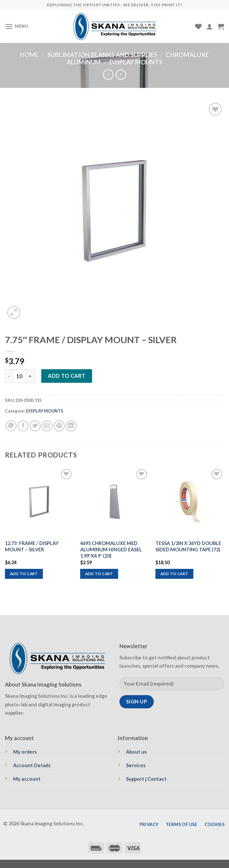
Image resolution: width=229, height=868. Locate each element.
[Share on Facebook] (23, 426)
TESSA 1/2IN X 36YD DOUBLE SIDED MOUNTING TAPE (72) (188, 546)
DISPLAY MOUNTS (136, 62)
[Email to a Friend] (47, 426)
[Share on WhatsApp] (11, 426)
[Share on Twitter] (35, 426)
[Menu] (17, 26)
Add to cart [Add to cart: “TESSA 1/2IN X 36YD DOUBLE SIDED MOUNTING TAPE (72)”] (174, 574)
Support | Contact (146, 779)
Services (136, 765)
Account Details (32, 765)
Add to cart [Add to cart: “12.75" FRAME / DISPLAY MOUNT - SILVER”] (24, 574)
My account (27, 779)
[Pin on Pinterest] (59, 426)
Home (29, 55)
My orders (25, 752)
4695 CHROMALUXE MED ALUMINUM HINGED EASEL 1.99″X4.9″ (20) (111, 550)
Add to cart (66, 376)
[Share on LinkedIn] (71, 426)
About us (136, 752)
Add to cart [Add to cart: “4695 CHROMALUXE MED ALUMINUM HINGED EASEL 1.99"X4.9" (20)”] (99, 574)
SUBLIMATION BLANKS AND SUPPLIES (102, 55)
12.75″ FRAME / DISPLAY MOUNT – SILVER (32, 546)
